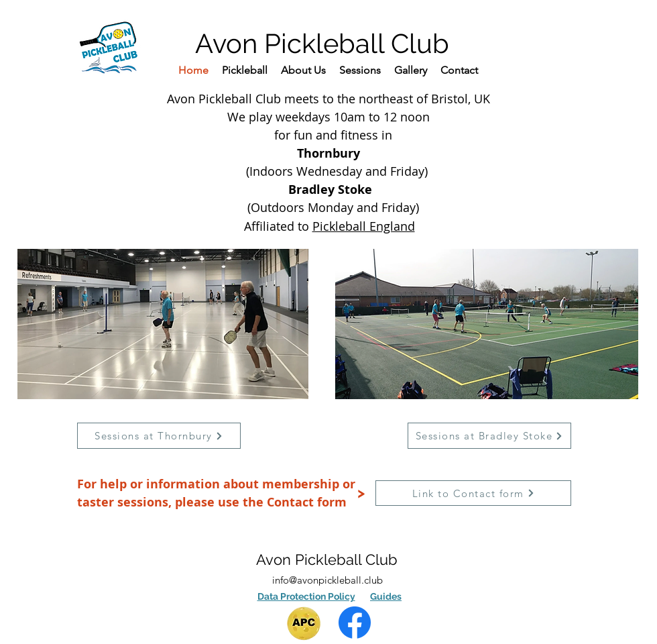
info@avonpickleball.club (327, 580)
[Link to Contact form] (473, 493)
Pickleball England (364, 226)
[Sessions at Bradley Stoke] (489, 436)
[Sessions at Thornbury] (159, 436)
